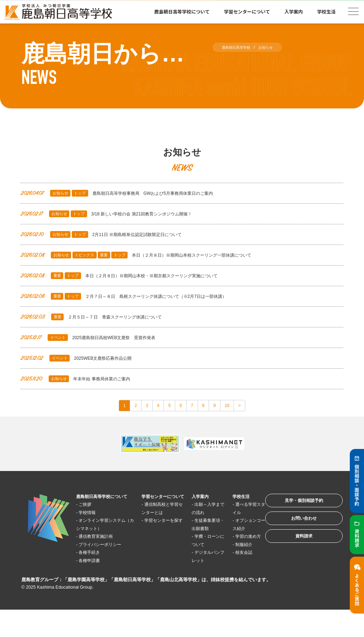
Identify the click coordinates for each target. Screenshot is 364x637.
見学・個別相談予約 (295, 507)
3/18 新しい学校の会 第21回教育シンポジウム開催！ (119, 214)
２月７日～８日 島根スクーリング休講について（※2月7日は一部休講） (142, 296)
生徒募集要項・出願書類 (196, 531)
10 (238, 407)
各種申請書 (95, 587)
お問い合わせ (294, 529)
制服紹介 (231, 563)
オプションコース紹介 (231, 531)
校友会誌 (231, 571)
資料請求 (294, 551)
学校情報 (92, 523)
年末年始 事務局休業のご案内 (83, 379)
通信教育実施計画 (103, 555)
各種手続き (95, 579)
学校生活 (326, 12)
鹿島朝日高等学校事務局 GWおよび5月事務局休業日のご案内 (132, 193)
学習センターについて (247, 12)
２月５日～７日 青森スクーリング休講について (103, 317)
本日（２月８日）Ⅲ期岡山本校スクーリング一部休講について (152, 255)
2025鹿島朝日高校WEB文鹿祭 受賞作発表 (99, 338)
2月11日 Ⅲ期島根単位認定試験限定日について (113, 234)
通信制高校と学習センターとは (155, 523)
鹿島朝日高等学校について (182, 12)
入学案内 (294, 12)
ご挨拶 (89, 515)
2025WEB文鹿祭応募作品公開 (84, 358)
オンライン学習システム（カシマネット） (104, 539)
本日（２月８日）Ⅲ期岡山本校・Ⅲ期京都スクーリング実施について (136, 276)
